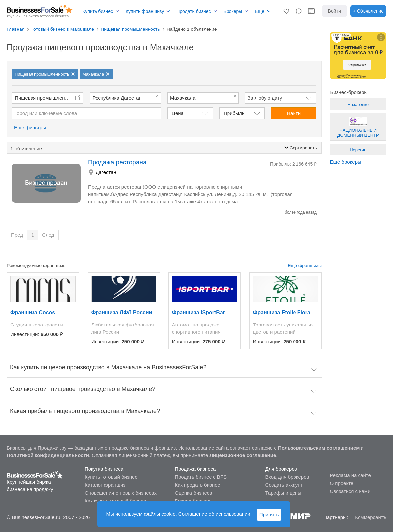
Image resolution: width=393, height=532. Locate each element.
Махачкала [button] (183, 98)
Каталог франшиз (105, 485)
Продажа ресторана (117, 162)
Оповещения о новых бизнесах (121, 493)
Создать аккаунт (284, 485)
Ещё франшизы (305, 266)
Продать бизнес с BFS (201, 477)
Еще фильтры (30, 127)
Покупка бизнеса (104, 469)
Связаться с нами (350, 491)
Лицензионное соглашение (243, 455)
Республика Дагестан (117, 98)
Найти (294, 113)
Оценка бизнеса (193, 493)
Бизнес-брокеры (194, 501)
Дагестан (106, 172)
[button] (286, 11)
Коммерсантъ (371, 517)
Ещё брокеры (345, 162)
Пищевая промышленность (46, 98)
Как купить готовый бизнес (115, 501)
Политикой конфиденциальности (48, 455)
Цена (178, 113)
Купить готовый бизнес (111, 477)
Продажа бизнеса (195, 469)
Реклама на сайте (350, 475)
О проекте (341, 483)
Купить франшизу (145, 11)
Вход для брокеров (287, 477)
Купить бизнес (98, 11)
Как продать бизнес (197, 485)
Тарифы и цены (283, 493)
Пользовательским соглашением (319, 448)
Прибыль (234, 113)
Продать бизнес (194, 11)
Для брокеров (281, 469)
